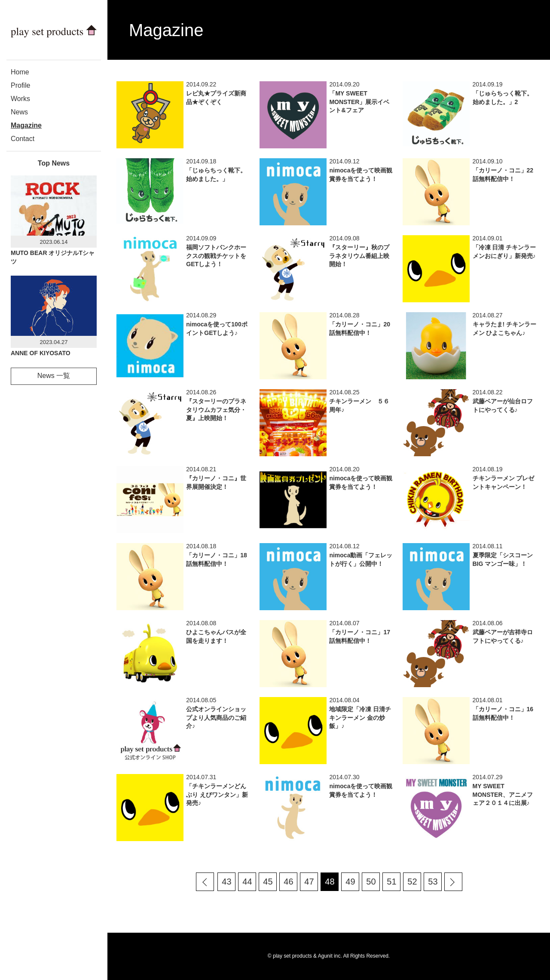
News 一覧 (54, 376)
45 (268, 882)
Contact (23, 139)
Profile (20, 85)
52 (412, 882)
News (19, 112)
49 (350, 882)
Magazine (26, 125)
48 (330, 882)
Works (20, 99)
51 (391, 882)
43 (226, 882)
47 (309, 882)
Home (20, 72)
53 (433, 882)
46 (288, 882)
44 (247, 882)
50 (371, 882)
